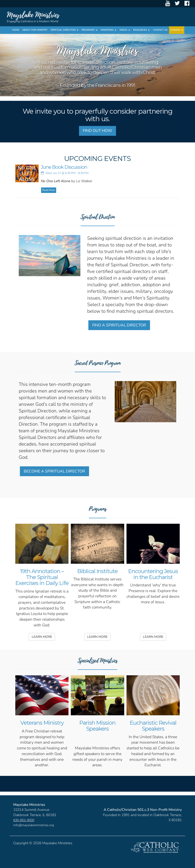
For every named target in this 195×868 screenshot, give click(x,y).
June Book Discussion (64, 167)
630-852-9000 (24, 820)
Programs (90, 30)
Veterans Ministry (42, 723)
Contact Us (160, 30)
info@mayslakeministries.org (34, 825)
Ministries (109, 30)
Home (16, 30)
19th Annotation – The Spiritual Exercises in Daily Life (42, 577)
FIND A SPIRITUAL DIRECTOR (119, 325)
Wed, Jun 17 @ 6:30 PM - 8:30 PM (65, 173)
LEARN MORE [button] (42, 637)
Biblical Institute (97, 571)
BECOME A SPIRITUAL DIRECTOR (54, 471)
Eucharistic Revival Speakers (153, 726)
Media (125, 30)
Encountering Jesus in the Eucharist (153, 574)
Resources (141, 30)
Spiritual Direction (65, 30)
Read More (49, 190)
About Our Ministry (35, 30)
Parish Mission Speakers (97, 726)
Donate (177, 30)
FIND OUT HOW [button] (97, 131)
